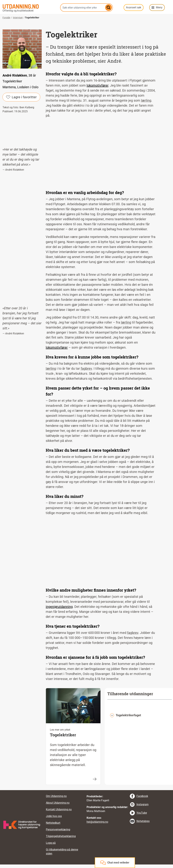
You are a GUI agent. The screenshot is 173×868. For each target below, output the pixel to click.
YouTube (142, 813)
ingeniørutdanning (59, 607)
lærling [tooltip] (146, 100)
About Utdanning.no (58, 803)
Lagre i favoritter (21, 97)
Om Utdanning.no (56, 796)
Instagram (143, 804)
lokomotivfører (97, 85)
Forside (6, 18)
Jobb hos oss (54, 816)
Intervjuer (18, 18)
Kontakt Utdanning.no (59, 809)
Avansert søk (134, 7)
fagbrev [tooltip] (86, 368)
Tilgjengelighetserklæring (61, 836)
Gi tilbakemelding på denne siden (62, 852)
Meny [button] (159, 7)
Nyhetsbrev (143, 821)
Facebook (142, 796)
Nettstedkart (53, 823)
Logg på (51, 843)
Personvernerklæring (58, 829)
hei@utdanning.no (97, 822)
